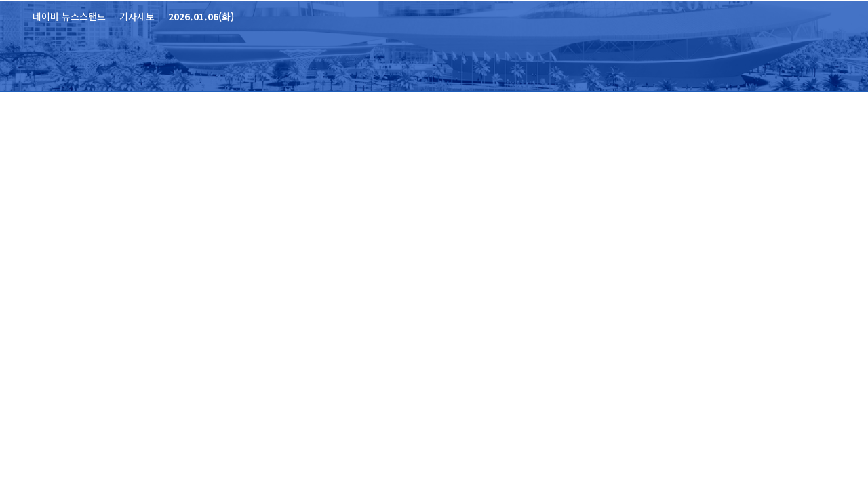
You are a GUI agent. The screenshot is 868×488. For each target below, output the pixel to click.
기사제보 (137, 16)
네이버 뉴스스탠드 (69, 16)
